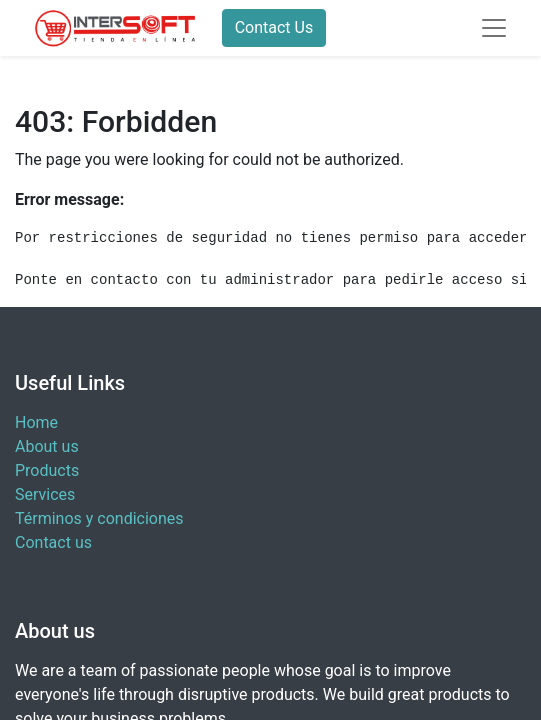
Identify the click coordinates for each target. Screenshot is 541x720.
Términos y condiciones (99, 518)
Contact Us (274, 27)
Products (47, 470)
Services (45, 494)
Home (36, 422)
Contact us (53, 542)
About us (47, 446)
